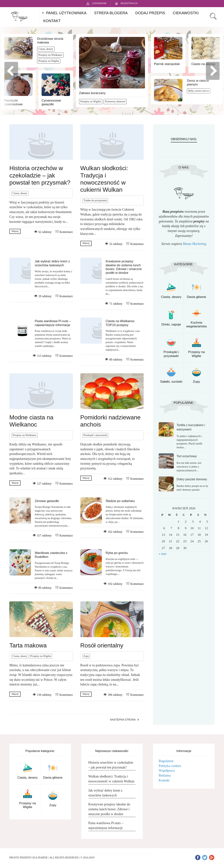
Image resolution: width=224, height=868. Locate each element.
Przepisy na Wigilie (49, 61)
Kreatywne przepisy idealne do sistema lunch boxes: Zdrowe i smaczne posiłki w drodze (124, 267)
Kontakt (164, 780)
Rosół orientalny (102, 645)
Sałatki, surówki (171, 382)
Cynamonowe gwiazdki (51, 102)
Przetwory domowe (115, 101)
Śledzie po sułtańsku (120, 501)
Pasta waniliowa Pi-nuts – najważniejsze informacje (53, 323)
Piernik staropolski (167, 64)
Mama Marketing (195, 244)
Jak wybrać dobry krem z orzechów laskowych (52, 263)
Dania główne (197, 297)
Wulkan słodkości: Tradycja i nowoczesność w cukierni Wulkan (111, 779)
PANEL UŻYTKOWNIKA (66, 13)
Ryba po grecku (117, 553)
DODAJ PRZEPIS (150, 13)
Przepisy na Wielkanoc (50, 55)
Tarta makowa (28, 645)
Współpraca (167, 771)
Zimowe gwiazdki (47, 501)
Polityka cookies (170, 766)
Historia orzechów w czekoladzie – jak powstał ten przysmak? (40, 175)
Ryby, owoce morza (199, 91)
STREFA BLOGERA (111, 13)
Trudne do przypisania (95, 200)
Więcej (15, 231)
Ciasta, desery (46, 49)
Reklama (165, 775)
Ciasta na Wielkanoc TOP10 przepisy (120, 323)
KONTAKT (52, 21)
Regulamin (166, 761)
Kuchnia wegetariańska (196, 324)
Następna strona (123, 720)
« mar (162, 554)
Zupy (86, 656)
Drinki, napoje (171, 324)
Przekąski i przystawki (95, 435)
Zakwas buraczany (92, 93)
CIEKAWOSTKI (186, 13)
